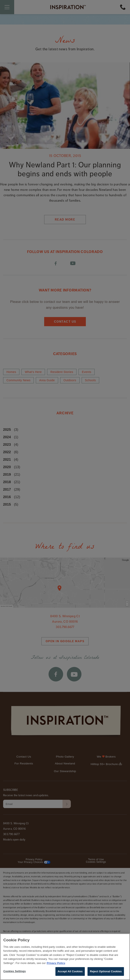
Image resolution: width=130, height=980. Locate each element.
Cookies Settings (15, 975)
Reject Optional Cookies (106, 975)
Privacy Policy (56, 967)
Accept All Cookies (70, 975)
